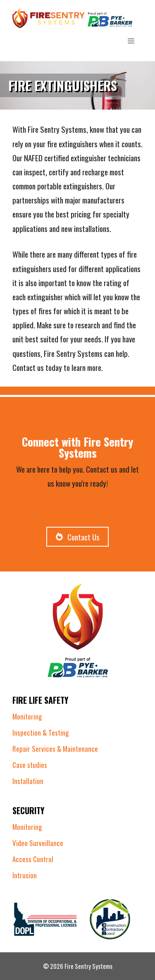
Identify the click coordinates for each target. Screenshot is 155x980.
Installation (28, 781)
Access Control (33, 859)
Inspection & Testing (41, 733)
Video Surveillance (38, 843)
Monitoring (27, 716)
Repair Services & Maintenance (55, 749)
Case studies (30, 765)
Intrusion (25, 875)
